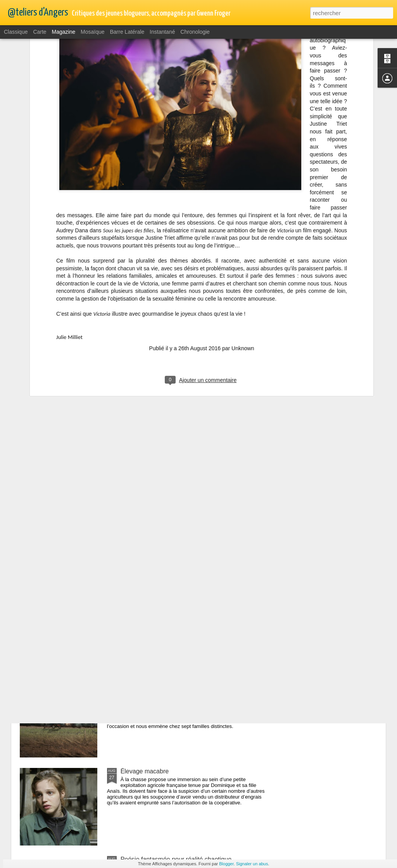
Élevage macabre (145, 771)
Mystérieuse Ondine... (151, 507)
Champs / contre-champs (155, 683)
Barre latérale (127, 32)
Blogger (226, 864)
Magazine (64, 32)
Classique (16, 32)
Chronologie (195, 32)
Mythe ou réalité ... (146, 595)
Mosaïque (92, 32)
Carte (40, 32)
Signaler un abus (252, 864)
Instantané (162, 32)
